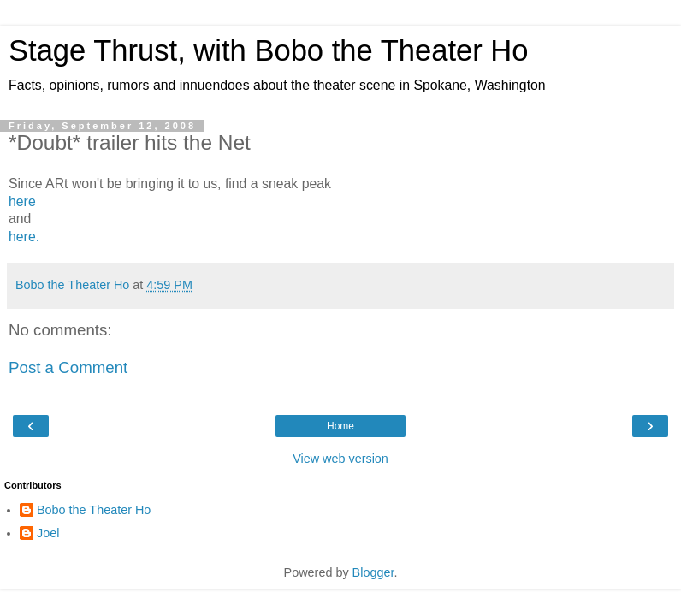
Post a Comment (68, 367)
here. (24, 237)
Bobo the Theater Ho (94, 510)
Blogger (373, 572)
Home (340, 426)
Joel (48, 533)
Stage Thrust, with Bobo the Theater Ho (269, 50)
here (22, 201)
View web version (340, 459)
